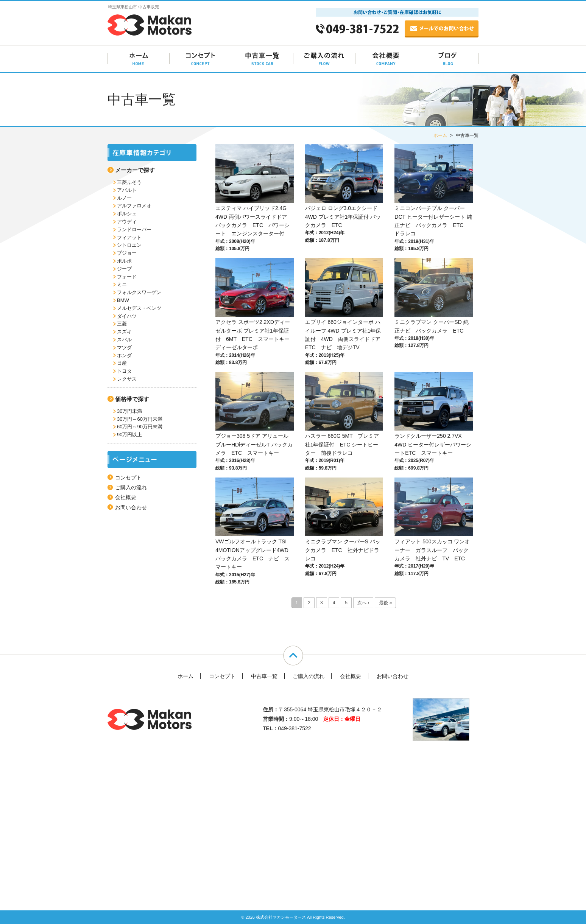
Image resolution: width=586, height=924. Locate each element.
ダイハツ (127, 316)
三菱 (122, 324)
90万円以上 (129, 435)
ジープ (124, 269)
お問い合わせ (131, 507)
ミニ (122, 284)
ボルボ (124, 261)
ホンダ (124, 355)
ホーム (185, 676)
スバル (124, 340)
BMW (123, 300)
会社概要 (126, 497)
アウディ (127, 222)
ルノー (124, 198)
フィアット (129, 237)
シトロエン (129, 245)
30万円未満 (129, 411)
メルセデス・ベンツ (139, 308)
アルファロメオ (134, 206)
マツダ (124, 348)
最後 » (385, 603)
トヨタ (124, 371)
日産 (122, 363)
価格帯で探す (132, 399)
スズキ (124, 332)
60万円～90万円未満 (140, 427)
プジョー (127, 253)
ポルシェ (127, 214)
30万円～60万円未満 (140, 419)
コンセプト (128, 478)
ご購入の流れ (131, 487)
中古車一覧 (264, 676)
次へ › (363, 603)
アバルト (127, 190)
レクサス (127, 379)
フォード (127, 277)
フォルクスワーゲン (139, 292)
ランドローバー (134, 229)
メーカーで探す (135, 170)
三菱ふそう (129, 182)
